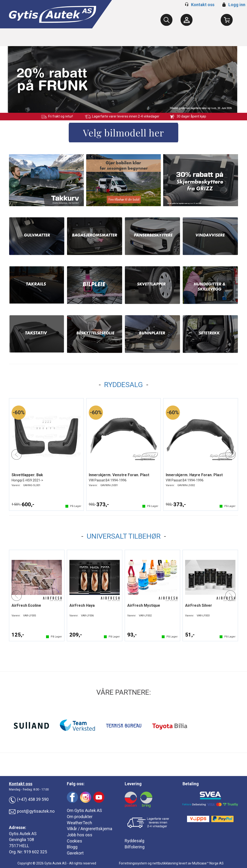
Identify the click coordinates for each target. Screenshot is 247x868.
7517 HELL (19, 846)
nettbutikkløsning (165, 863)
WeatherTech (79, 823)
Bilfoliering (135, 847)
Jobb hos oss (80, 835)
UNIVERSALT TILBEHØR (124, 536)
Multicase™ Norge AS (208, 863)
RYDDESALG (123, 385)
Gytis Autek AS (23, 834)
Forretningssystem (133, 863)
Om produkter (80, 817)
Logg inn (233, 5)
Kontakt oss (203, 5)
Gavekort (75, 853)
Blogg (72, 847)
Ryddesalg (134, 841)
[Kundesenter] (187, 20)
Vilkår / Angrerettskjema (89, 829)
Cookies (75, 841)
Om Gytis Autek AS (84, 810)
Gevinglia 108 (21, 840)
